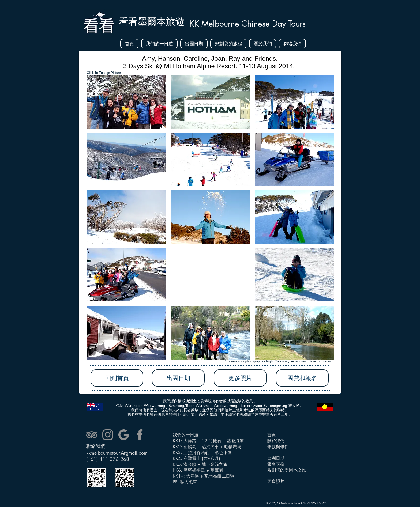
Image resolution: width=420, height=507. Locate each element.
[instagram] (108, 435)
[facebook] (140, 435)
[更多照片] (240, 378)
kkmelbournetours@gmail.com (117, 453)
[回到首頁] (117, 378)
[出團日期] (178, 378)
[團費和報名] (302, 378)
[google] (124, 435)
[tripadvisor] (92, 435)
